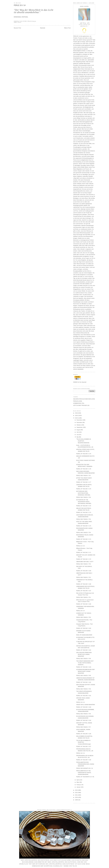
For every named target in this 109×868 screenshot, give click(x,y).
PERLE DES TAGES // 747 (83, 727)
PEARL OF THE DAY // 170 (84, 559)
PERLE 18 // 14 (80, 753)
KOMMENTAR (77, 403)
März (78, 782)
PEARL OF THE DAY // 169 (84, 571)
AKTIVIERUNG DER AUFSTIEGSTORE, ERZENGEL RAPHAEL (83, 493)
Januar (79, 787)
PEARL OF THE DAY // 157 (84, 746)
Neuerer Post (17, 28)
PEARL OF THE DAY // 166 (84, 604)
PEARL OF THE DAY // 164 (84, 650)
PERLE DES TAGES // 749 (83, 659)
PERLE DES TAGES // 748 (83, 676)
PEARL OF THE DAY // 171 (84, 552)
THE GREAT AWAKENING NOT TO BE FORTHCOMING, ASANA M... (85, 663)
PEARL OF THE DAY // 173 (84, 526)
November (80, 422)
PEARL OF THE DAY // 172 (84, 539)
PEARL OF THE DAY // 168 (84, 584)
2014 (77, 418)
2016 (77, 413)
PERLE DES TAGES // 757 (83, 475)
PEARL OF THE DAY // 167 (84, 591)
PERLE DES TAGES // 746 (83, 689)
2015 (77, 415)
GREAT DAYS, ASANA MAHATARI (86, 705)
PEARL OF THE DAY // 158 (84, 734)
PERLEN (20, 22)
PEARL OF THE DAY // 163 (84, 667)
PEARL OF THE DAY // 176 (84, 489)
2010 (77, 797)
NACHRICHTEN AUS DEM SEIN (82, 399)
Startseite (43, 28)
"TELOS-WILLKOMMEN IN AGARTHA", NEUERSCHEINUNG (84, 441)
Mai (78, 437)
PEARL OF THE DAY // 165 (84, 628)
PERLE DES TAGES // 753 (83, 564)
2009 (77, 800)
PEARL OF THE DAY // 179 (84, 454)
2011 (77, 795)
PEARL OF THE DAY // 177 (84, 482)
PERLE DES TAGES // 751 (83, 597)
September (80, 427)
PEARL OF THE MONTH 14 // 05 (85, 777)
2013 (77, 790)
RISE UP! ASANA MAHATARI (84, 635)
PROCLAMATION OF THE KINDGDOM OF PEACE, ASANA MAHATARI (84, 773)
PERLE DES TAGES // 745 (83, 714)
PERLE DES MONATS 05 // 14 (85, 768)
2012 (77, 793)
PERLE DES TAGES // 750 (83, 617)
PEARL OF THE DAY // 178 (84, 469)
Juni (78, 435)
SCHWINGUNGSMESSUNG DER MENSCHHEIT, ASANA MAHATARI (85, 671)
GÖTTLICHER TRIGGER (80, 405)
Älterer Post (67, 28)
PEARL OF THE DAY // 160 (84, 707)
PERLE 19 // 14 (80, 702)
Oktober (79, 425)
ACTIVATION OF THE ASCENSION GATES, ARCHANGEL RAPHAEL (84, 502)
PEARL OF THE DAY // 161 (84, 696)
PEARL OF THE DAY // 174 (84, 512)
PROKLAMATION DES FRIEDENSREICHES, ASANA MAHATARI (85, 764)
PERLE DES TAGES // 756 (83, 497)
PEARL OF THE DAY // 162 (84, 682)
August (79, 430)
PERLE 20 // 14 (20, 5)
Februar (79, 785)
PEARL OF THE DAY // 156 (84, 760)
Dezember (80, 420)
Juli (78, 432)
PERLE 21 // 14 (80, 546)
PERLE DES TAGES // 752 (83, 577)
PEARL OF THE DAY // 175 (84, 506)
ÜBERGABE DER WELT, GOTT (85, 562)
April (78, 780)
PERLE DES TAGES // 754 (83, 533)
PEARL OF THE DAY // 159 (84, 720)
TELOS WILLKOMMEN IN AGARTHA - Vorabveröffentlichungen (84, 742)
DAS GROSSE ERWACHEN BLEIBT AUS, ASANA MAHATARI (84, 654)
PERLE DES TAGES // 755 (83, 519)
